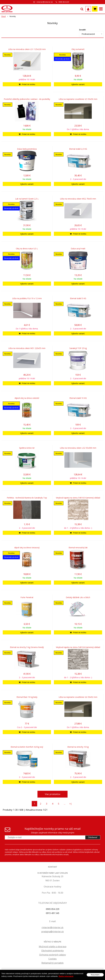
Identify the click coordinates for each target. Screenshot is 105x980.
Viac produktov (53, 794)
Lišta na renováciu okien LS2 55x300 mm (78, 448)
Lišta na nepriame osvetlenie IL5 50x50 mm (78, 99)
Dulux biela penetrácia (27, 149)
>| (71, 804)
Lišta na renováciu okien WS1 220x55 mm (27, 348)
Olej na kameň (78, 49)
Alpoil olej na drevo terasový (27, 548)
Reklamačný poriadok (52, 963)
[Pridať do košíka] (27, 84)
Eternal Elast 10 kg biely (27, 697)
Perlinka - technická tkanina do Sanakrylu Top (27, 498)
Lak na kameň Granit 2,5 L (27, 199)
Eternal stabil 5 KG (78, 298)
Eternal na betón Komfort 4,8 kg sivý (27, 747)
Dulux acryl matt (78, 249)
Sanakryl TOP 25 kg (78, 348)
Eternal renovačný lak (78, 548)
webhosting (85, 971)
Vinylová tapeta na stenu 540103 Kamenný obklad (78, 498)
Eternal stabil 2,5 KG (78, 149)
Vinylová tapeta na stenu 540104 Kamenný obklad (78, 647)
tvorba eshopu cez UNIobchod (69, 971)
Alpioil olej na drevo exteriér (27, 398)
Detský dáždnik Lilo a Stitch (78, 597)
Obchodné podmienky (52, 951)
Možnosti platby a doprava (53, 947)
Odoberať (93, 837)
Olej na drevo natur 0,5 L (27, 249)
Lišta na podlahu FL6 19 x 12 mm (27, 298)
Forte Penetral (27, 597)
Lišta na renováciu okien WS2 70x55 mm (78, 199)
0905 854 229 (64, 2)
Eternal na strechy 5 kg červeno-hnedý (27, 647)
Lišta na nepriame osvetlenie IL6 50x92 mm (78, 697)
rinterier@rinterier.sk (45, 2)
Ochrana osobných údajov (53, 955)
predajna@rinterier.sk (52, 932)
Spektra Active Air (27, 448)
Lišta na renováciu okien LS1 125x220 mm (27, 49)
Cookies (52, 959)
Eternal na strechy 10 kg (78, 747)
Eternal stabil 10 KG (78, 398)
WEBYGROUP (52, 975)
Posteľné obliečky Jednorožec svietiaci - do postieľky (27, 99)
